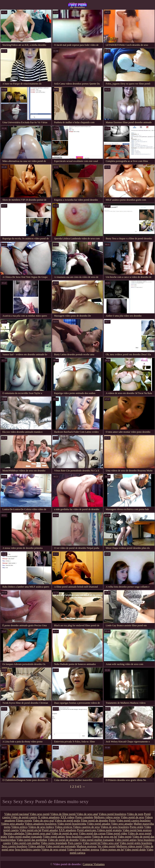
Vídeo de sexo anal (87, 814)
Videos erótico (19, 827)
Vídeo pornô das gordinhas (32, 840)
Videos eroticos (64, 827)
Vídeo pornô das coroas (92, 833)
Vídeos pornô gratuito (109, 830)
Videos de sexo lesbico (41, 827)
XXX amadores (67, 830)
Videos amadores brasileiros (41, 824)
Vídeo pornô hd (92, 843)
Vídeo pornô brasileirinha (72, 824)
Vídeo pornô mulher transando (25, 837)
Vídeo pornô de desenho (77, 5)
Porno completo (84, 817)
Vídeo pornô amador (99, 824)
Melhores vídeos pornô (129, 846)
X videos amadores (49, 817)
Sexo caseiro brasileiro (15, 846)
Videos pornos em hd (112, 850)
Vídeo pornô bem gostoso (137, 830)
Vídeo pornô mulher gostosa (83, 850)
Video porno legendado (54, 843)
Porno (112, 821)
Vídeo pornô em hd (30, 830)
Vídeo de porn (135, 814)
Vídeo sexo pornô (40, 814)
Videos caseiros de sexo (86, 827)
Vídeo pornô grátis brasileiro (136, 843)
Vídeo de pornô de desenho (63, 840)
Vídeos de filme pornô (63, 814)
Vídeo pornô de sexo (132, 817)
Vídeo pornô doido (135, 850)
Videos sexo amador (12, 824)
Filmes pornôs (24, 821)
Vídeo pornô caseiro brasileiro (133, 821)
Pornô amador (50, 830)
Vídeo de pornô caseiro (24, 817)
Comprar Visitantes (94, 864)
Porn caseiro (75, 843)
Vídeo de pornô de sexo (65, 833)
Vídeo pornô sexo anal (38, 833)
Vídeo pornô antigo (54, 837)
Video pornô (125, 837)
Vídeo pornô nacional (16, 814)
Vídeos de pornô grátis (67, 821)
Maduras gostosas (87, 846)
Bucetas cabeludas (14, 833)
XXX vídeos (67, 817)
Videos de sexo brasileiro (115, 827)
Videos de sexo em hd (105, 837)
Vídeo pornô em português (61, 846)
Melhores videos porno (107, 817)
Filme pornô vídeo (117, 833)
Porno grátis (137, 827)
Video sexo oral (110, 843)
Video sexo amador (122, 824)
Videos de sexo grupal (54, 850)
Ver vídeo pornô (106, 846)
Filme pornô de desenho (94, 821)
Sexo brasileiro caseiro (79, 837)
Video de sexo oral (43, 821)
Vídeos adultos (37, 846)
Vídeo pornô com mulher (26, 843)
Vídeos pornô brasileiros (113, 814)
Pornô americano (87, 830)
